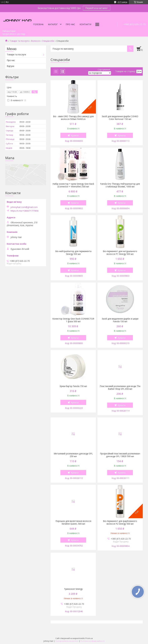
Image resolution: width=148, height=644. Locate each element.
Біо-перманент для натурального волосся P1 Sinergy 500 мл (120, 253)
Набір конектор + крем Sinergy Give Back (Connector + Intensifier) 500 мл (73, 185)
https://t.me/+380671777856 (25, 211)
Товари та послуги (19, 41)
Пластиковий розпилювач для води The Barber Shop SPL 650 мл (120, 388)
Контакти (85, 24)
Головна (38, 24)
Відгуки (10, 66)
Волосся (35, 41)
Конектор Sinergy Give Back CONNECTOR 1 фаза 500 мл (73, 320)
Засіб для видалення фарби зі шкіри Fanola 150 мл (120, 320)
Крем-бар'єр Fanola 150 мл (73, 386)
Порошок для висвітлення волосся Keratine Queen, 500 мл (73, 522)
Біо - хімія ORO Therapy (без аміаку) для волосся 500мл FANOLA (73, 118)
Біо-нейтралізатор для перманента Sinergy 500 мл (73, 253)
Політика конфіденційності (92, 641)
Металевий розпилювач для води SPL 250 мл (73, 455)
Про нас (70, 24)
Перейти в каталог (97, 8)
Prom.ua (89, 638)
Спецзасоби (48, 41)
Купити (75, 135)
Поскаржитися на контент (67, 641)
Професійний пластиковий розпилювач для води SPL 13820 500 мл (120, 455)
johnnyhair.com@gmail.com (24, 207)
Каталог (53, 24)
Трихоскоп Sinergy (73, 589)
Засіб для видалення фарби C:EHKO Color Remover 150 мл (120, 118)
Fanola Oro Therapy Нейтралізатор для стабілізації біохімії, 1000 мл (120, 185)
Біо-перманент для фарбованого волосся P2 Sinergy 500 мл (120, 522)
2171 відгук (122, 2)
